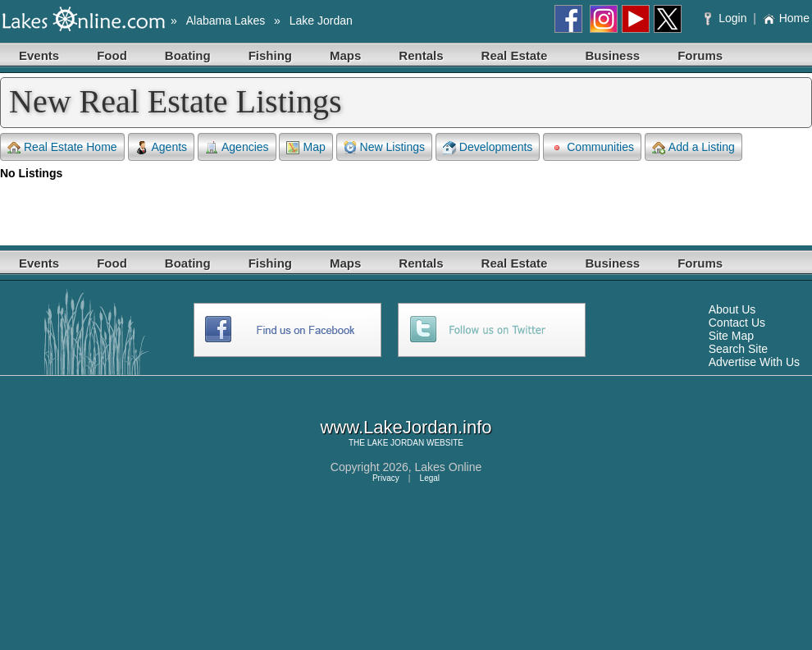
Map (306, 147)
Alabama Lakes (226, 21)
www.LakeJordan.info (406, 427)
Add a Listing (693, 147)
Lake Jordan (321, 21)
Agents (162, 147)
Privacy (386, 478)
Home (786, 18)
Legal (430, 478)
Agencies (237, 147)
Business (612, 55)
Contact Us (737, 323)
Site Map (731, 336)
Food (112, 55)
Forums (700, 55)
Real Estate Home (62, 147)
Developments (488, 147)
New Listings (384, 147)
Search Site (738, 349)
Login (727, 18)
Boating (188, 55)
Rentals (421, 55)
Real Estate (515, 55)
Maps (345, 55)
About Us (732, 309)
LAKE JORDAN (396, 443)
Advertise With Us (754, 362)
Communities (592, 147)
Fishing (270, 55)
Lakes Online (449, 467)
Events (39, 55)
